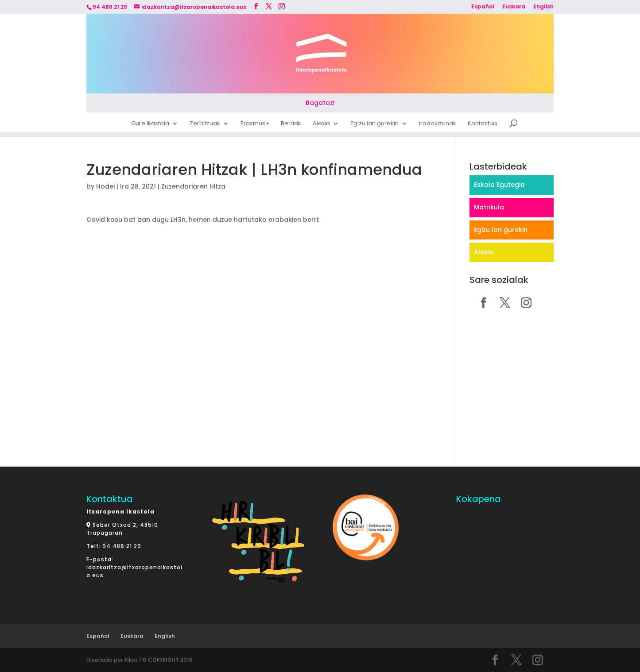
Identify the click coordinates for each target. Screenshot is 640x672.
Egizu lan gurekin (374, 125)
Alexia (321, 125)
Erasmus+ (255, 125)
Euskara (514, 7)
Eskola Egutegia (499, 185)
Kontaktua (482, 125)
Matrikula (489, 207)
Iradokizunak (438, 125)
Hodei (105, 186)
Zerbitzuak (205, 125)
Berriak (291, 125)
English (543, 7)
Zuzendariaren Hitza (193, 186)
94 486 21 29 (122, 546)
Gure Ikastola (150, 125)
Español (483, 7)
